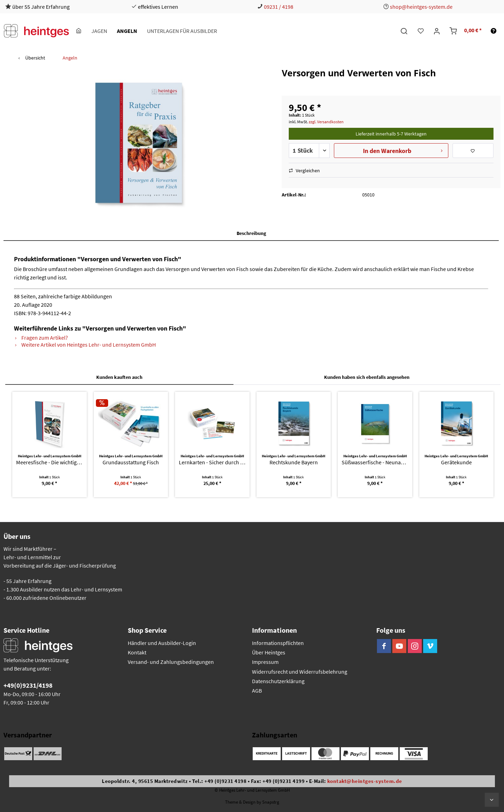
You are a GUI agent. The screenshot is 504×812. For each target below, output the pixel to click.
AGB (257, 690)
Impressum (265, 662)
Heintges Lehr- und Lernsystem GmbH (50, 456)
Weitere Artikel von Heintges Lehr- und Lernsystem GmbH (85, 345)
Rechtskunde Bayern (294, 462)
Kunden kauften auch (119, 377)
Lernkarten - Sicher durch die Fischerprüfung (212, 462)
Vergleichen (304, 171)
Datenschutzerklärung (278, 681)
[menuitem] (79, 31)
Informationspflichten (278, 643)
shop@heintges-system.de (421, 7)
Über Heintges (269, 652)
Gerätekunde (456, 462)
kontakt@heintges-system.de (365, 781)
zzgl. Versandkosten (326, 122)
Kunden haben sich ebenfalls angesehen (367, 377)
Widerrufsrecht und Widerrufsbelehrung (300, 672)
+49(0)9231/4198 (28, 685)
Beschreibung (251, 233)
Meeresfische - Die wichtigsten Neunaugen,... (50, 462)
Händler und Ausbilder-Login (162, 643)
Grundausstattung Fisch (131, 462)
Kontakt (137, 652)
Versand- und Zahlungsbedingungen (171, 662)
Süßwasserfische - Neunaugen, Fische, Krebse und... (375, 462)
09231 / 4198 (279, 7)
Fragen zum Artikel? (41, 338)
